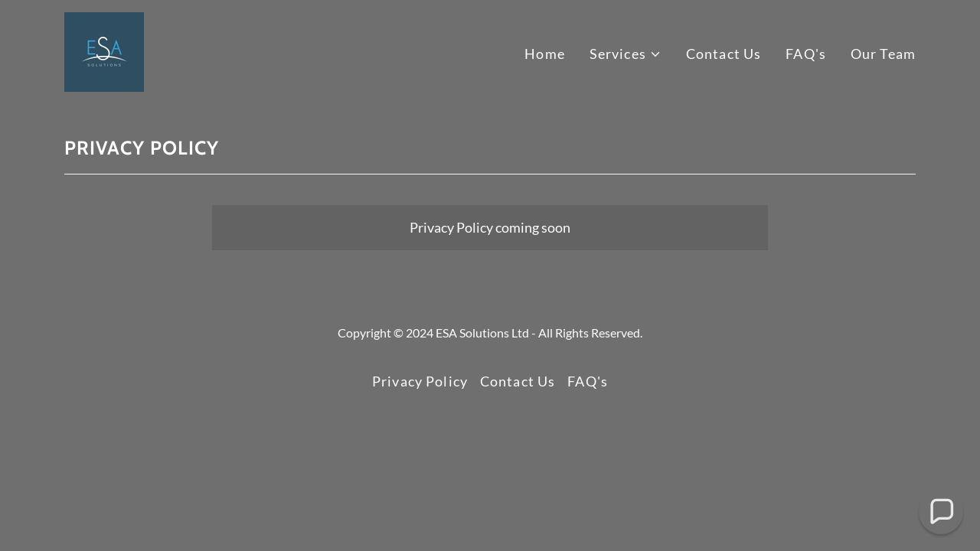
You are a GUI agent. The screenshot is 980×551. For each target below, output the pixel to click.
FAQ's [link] (806, 54)
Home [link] (545, 54)
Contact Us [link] (724, 54)
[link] (104, 51)
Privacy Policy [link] (420, 381)
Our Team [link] (883, 54)
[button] (626, 54)
